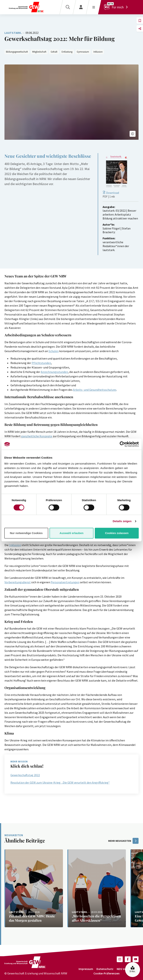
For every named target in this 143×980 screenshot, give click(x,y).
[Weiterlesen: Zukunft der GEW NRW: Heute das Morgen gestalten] (34, 888)
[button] (133, 134)
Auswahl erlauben (71, 533)
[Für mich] (117, 7)
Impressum (86, 969)
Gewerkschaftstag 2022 (25, 775)
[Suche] (68, 7)
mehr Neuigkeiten (123, 841)
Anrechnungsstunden (54, 372)
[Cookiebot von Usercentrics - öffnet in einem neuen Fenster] (122, 444)
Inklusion (15, 545)
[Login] (81, 7)
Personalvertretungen (65, 582)
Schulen (54, 351)
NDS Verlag (124, 969)
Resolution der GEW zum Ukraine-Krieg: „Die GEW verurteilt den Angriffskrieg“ (60, 782)
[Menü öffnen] (94, 7)
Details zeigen (122, 521)
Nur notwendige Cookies (26, 533)
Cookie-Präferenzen (107, 973)
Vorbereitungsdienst (18, 582)
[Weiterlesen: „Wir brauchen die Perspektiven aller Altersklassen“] (97, 888)
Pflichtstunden (41, 363)
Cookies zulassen (117, 533)
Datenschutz (105, 969)
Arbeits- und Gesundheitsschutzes (95, 390)
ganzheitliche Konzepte (37, 436)
